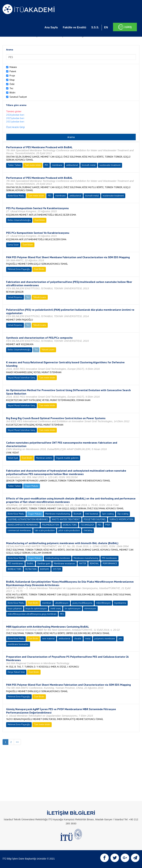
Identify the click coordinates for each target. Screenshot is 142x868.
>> (17, 742)
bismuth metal (89, 165)
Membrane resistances (65, 564)
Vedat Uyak (13, 458)
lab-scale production (45, 530)
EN (106, 27)
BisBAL (30, 564)
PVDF (108, 525)
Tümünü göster (14, 111)
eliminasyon (90, 609)
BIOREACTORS (70, 525)
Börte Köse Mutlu (16, 196)
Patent (13, 71)
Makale (13, 67)
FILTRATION (31, 569)
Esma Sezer (13, 245)
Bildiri (12, 93)
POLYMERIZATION (51, 525)
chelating (88, 530)
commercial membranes (19, 530)
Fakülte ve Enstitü (74, 27)
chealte (78, 639)
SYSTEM (57, 569)
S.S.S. (95, 27)
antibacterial (72, 165)
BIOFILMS (45, 569)
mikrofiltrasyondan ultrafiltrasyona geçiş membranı (32, 614)
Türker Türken (14, 165)
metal (88, 639)
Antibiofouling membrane (58, 558)
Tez (11, 88)
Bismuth (78, 514)
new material (48, 639)
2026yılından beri (15, 115)
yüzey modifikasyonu (82, 603)
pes (120, 639)
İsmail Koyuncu (15, 297)
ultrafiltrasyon (62, 603)
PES (46, 165)
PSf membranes (109, 558)
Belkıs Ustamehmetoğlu (19, 220)
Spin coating (108, 514)
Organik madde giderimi (67, 458)
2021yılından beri (15, 122)
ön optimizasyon (73, 609)
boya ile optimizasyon (36, 609)
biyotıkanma (120, 603)
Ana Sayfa (51, 27)
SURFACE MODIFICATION (121, 519)
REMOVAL (94, 564)
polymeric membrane (105, 639)
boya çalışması (15, 609)
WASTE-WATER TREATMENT (66, 519)
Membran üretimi (44, 458)
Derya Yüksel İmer (16, 672)
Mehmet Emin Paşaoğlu (19, 269)
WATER (83, 564)
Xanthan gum (44, 564)
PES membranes (15, 564)
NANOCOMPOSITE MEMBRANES (23, 525)
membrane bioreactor (18, 644)
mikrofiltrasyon (103, 603)
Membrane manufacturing (58, 514)
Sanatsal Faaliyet (18, 97)
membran (47, 603)
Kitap (12, 80)
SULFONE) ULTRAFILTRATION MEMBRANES (28, 519)
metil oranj (56, 609)
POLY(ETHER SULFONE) (95, 519)
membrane (57, 165)
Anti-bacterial (92, 514)
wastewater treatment (110, 165)
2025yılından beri (15, 118)
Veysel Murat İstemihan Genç (21, 378)
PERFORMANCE (110, 564)
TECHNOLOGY (87, 525)
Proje (12, 76)
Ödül (12, 84)
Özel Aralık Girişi (15, 127)
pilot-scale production (69, 530)
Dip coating (123, 514)
